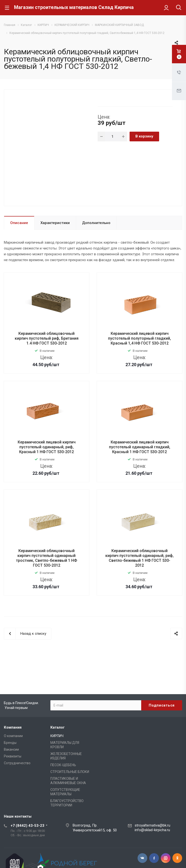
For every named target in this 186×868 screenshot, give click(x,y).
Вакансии (11, 749)
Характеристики (55, 223)
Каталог (58, 727)
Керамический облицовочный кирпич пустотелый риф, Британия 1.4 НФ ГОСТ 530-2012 (47, 338)
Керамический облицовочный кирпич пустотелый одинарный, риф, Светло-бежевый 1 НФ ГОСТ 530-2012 (139, 558)
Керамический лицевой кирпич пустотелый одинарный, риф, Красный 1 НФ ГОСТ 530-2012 (47, 447)
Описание (19, 223)
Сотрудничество (17, 763)
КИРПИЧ (57, 736)
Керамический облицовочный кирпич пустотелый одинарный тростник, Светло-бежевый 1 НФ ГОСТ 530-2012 (46, 558)
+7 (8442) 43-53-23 (27, 826)
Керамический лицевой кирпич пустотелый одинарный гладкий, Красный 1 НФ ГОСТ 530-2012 (140, 447)
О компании (13, 736)
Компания (13, 727)
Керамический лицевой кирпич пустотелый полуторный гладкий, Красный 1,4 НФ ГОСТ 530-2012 (139, 338)
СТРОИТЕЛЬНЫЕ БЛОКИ (70, 772)
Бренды (10, 743)
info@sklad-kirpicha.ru (152, 830)
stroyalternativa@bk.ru (152, 825)
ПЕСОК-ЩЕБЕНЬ (63, 765)
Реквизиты (13, 756)
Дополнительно (96, 223)
